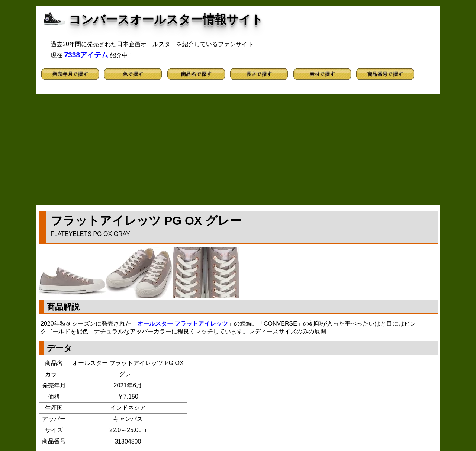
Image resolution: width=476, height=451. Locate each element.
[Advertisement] (238, 150)
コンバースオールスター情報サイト (166, 19)
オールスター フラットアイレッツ (183, 324)
